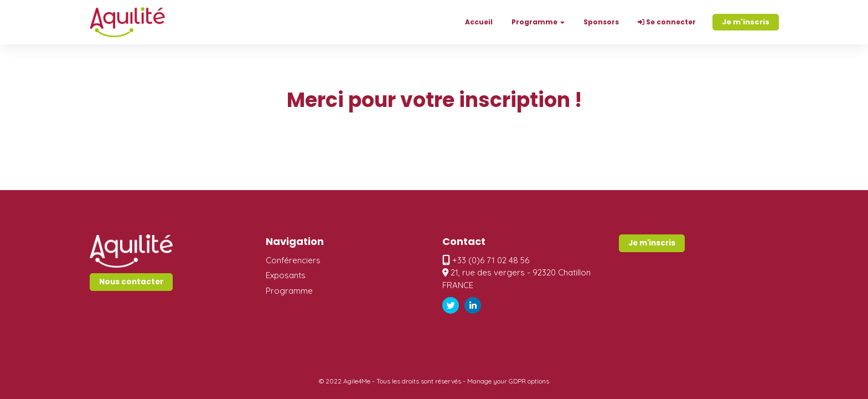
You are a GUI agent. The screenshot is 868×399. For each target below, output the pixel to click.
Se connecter (667, 22)
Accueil (479, 22)
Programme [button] (538, 22)
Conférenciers (293, 260)
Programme (289, 291)
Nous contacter (131, 282)
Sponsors (601, 22)
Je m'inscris (746, 22)
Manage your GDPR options (508, 381)
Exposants (286, 275)
